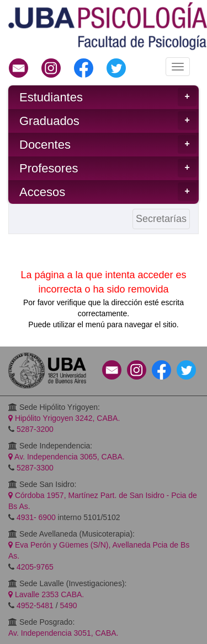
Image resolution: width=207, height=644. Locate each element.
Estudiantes (108, 97)
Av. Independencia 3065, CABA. (67, 457)
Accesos (108, 192)
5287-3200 (35, 429)
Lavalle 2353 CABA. (46, 594)
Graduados (108, 121)
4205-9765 (35, 567)
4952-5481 (35, 605)
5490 (69, 605)
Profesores (108, 168)
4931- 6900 (36, 517)
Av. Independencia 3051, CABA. (63, 633)
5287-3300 (35, 468)
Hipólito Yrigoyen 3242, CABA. (64, 418)
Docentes (108, 144)
